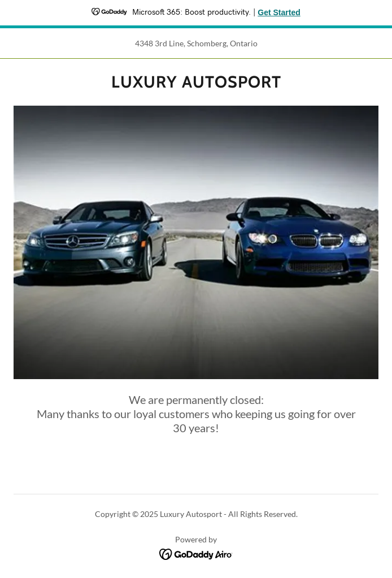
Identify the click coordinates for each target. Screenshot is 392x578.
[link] (196, 82)
